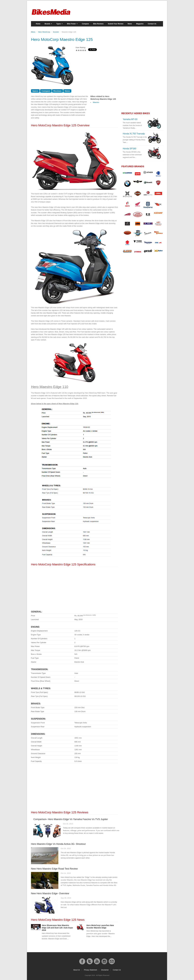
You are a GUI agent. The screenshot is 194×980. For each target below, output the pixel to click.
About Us (76, 970)
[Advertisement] (74, 588)
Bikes (33, 32)
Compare (85, 24)
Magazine (140, 24)
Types (59, 24)
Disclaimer (105, 970)
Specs (35, 91)
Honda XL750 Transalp (134, 134)
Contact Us (152, 24)
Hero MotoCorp (44, 32)
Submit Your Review (116, 24)
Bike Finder (72, 24)
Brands (48, 24)
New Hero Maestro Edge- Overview (50, 893)
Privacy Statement (90, 970)
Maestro (96, 102)
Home (38, 24)
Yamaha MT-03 (130, 119)
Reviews (57, 91)
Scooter (56, 32)
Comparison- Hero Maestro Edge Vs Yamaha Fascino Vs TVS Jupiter (71, 819)
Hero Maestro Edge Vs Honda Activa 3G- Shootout (58, 844)
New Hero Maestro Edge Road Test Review (54, 869)
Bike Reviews (98, 24)
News (130, 24)
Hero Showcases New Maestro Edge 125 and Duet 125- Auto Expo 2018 (57, 928)
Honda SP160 (129, 149)
